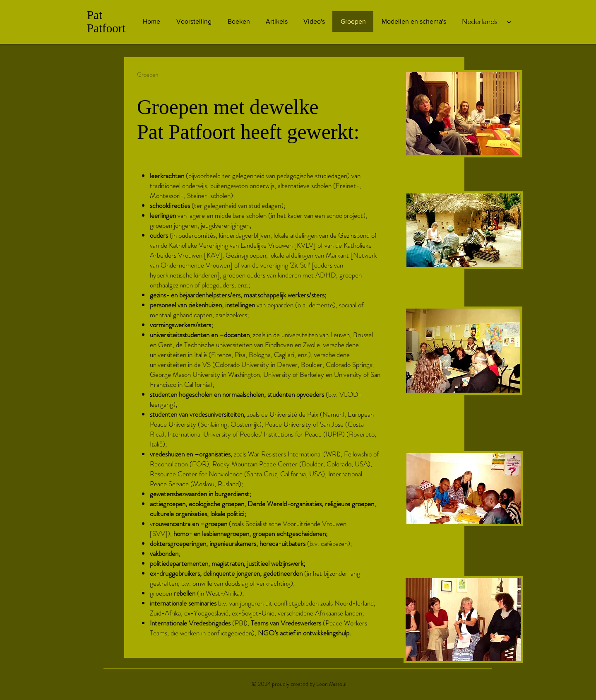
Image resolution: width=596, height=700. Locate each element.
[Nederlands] (487, 22)
